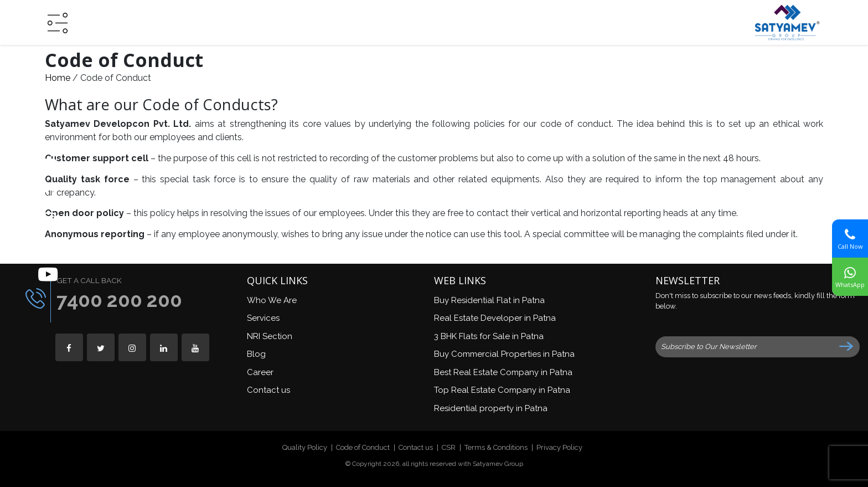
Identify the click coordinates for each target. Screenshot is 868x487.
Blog (256, 354)
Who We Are (272, 300)
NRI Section (270, 336)
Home (58, 78)
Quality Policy (305, 447)
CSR (449, 447)
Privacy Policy (559, 447)
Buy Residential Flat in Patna (489, 300)
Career (260, 372)
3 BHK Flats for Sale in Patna (489, 336)
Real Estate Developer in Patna (495, 318)
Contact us (268, 390)
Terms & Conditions (496, 447)
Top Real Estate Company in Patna (502, 390)
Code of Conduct (363, 447)
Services (263, 318)
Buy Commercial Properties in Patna (504, 354)
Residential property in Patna (491, 408)
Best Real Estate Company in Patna (503, 372)
